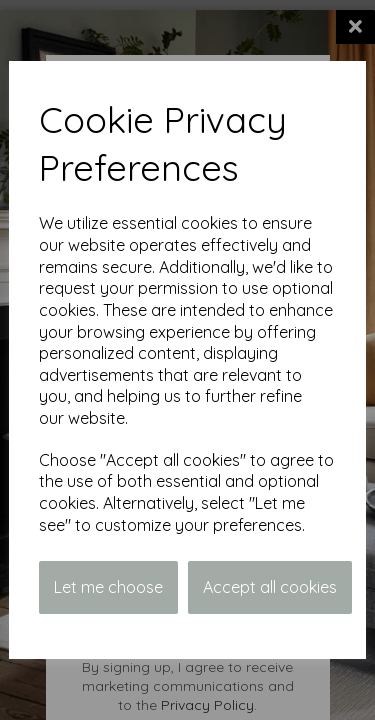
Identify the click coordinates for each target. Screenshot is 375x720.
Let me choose (108, 587)
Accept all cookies (270, 587)
